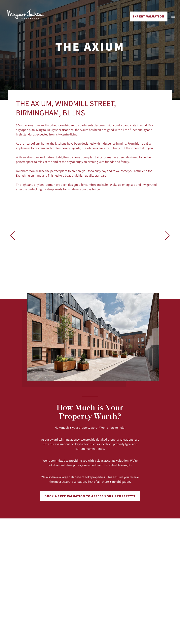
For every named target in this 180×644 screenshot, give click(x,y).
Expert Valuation (148, 16)
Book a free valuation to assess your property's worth (90, 498)
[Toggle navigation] (173, 16)
